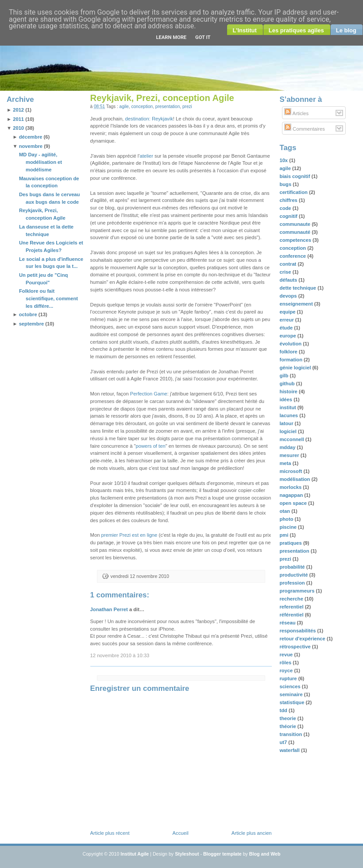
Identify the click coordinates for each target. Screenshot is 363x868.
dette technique (298, 288)
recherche (292, 599)
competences (296, 240)
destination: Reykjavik (149, 119)
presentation (168, 107)
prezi (187, 107)
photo (287, 519)
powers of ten (150, 446)
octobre (28, 314)
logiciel (289, 431)
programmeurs (297, 591)
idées (286, 399)
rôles (286, 663)
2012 (18, 110)
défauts (289, 280)
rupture (289, 678)
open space (294, 503)
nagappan (292, 495)
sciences (290, 686)
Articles (296, 113)
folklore (289, 352)
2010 (18, 128)
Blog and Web (265, 854)
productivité (294, 575)
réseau (288, 623)
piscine (289, 527)
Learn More (171, 37)
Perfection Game (149, 394)
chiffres (289, 200)
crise (286, 272)
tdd (284, 710)
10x (284, 160)
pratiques (291, 543)
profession (293, 583)
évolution (291, 344)
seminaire (292, 694)
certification (294, 192)
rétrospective (295, 647)
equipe (288, 312)
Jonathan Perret (109, 609)
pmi (284, 535)
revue (287, 655)
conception (142, 107)
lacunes (289, 415)
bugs (286, 184)
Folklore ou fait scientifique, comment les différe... (48, 298)
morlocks (291, 487)
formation (292, 360)
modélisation (295, 479)
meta (286, 463)
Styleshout (187, 854)
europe (288, 336)
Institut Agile (135, 854)
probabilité (293, 567)
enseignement (297, 304)
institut (288, 407)
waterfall (290, 750)
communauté (295, 232)
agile (124, 107)
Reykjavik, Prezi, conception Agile (162, 98)
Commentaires (305, 129)
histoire (289, 391)
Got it (203, 37)
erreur (287, 320)
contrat (288, 264)
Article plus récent (110, 833)
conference (293, 256)
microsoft (291, 471)
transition (291, 734)
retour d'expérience (303, 639)
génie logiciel (296, 368)
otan (285, 511)
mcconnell (292, 439)
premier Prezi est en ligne (129, 535)
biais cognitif (295, 176)
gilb (284, 376)
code (286, 208)
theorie (288, 718)
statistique (292, 702)
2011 (18, 119)
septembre (32, 324)
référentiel (292, 615)
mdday (288, 447)
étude (287, 328)
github (288, 384)
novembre (31, 146)
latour (287, 423)
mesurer (290, 455)
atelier (146, 156)
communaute (295, 224)
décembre (31, 137)
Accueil (181, 833)
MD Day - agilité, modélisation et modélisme (41, 162)
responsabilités (298, 631)
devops (289, 296)
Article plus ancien (252, 833)
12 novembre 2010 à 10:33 (120, 655)
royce (287, 670)
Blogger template (222, 854)
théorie (288, 726)
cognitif (289, 216)
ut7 (284, 742)
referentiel (292, 607)
